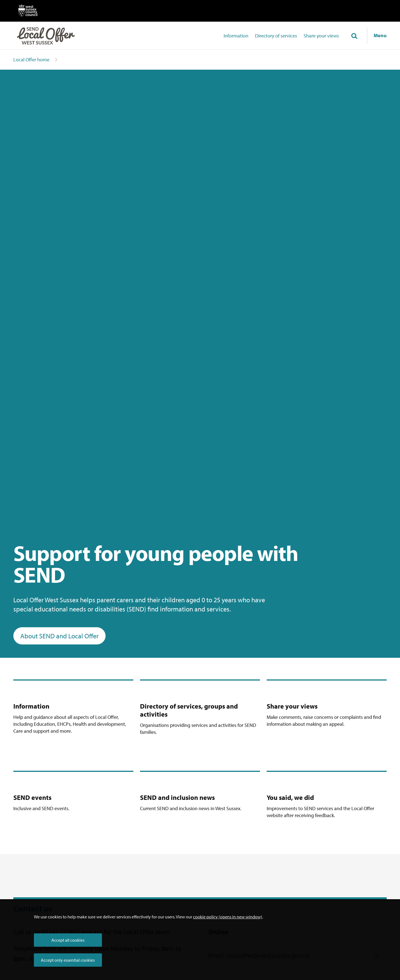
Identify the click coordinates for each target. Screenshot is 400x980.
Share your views (321, 36)
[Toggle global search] (354, 36)
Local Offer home (31, 60)
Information (236, 36)
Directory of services (276, 36)
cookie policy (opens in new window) (228, 917)
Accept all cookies (68, 940)
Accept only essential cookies (68, 960)
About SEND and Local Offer (59, 636)
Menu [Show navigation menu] (380, 35)
